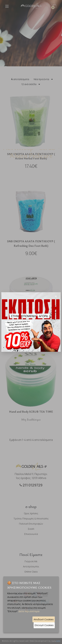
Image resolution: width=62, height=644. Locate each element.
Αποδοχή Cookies (44, 619)
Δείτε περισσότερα (29, 611)
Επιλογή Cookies (44, 625)
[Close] (56, 296)
